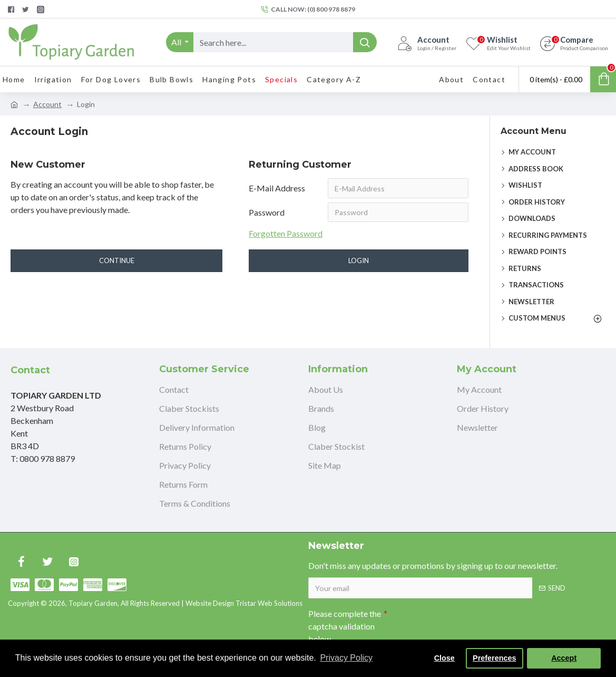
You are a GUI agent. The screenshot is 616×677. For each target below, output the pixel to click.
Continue (117, 261)
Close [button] (444, 658)
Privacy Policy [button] (346, 658)
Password (267, 212)
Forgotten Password (286, 234)
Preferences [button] (494, 658)
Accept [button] (564, 658)
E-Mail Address (277, 188)
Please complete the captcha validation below (345, 626)
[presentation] (461, 623)
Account (47, 104)
